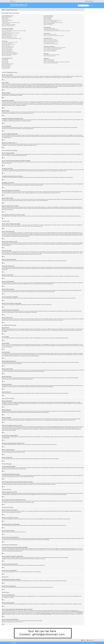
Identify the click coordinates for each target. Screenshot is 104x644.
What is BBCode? (5, 59)
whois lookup (4, 612)
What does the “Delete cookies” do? (8, 26)
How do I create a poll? (6, 46)
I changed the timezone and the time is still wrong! (11, 33)
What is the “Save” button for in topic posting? (10, 53)
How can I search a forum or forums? (50, 39)
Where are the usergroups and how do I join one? (52, 20)
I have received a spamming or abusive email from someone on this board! (57, 31)
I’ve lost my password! (6, 24)
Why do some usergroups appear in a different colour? (53, 23)
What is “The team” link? (48, 25)
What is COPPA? (5, 18)
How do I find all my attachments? (50, 56)
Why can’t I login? (5, 21)
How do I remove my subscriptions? (50, 51)
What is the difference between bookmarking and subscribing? (55, 48)
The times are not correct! (6, 32)
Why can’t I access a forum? (7, 49)
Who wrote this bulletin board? (49, 60)
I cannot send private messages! (49, 28)
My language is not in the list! (7, 34)
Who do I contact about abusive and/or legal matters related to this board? (57, 62)
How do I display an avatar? (7, 36)
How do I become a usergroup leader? (50, 21)
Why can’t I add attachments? (7, 50)
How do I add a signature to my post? (9, 44)
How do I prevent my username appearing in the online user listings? (14, 31)
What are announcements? (7, 65)
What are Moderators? (48, 18)
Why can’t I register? (6, 19)
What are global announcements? (8, 64)
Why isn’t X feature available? (49, 61)
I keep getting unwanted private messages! (51, 30)
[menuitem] (92, 1)
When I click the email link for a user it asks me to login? (12, 38)
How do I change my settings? (7, 30)
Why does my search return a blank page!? (51, 42)
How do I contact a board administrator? (51, 63)
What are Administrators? (48, 17)
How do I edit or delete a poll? (7, 48)
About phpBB (5, 597)
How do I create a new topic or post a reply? (10, 42)
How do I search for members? (49, 43)
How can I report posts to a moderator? (9, 52)
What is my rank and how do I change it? (9, 37)
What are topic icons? (6, 68)
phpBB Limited (34, 596)
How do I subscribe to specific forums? (50, 50)
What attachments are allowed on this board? (52, 55)
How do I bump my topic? (6, 56)
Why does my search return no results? (51, 40)
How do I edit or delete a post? (7, 43)
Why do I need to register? (7, 17)
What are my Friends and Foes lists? (50, 35)
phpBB (37, 185)
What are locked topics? (6, 67)
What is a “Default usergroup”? (49, 24)
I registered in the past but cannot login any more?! (11, 23)
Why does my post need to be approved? (9, 54)
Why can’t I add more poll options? (8, 47)
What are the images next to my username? (10, 35)
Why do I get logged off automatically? (9, 25)
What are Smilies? (5, 62)
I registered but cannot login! (7, 20)
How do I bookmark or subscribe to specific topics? (53, 49)
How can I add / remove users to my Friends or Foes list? (54, 36)
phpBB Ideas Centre (54, 604)
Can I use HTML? (5, 60)
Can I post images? (5, 63)
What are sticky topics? (6, 66)
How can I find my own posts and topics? (51, 44)
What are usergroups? (48, 19)
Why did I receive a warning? (7, 51)
